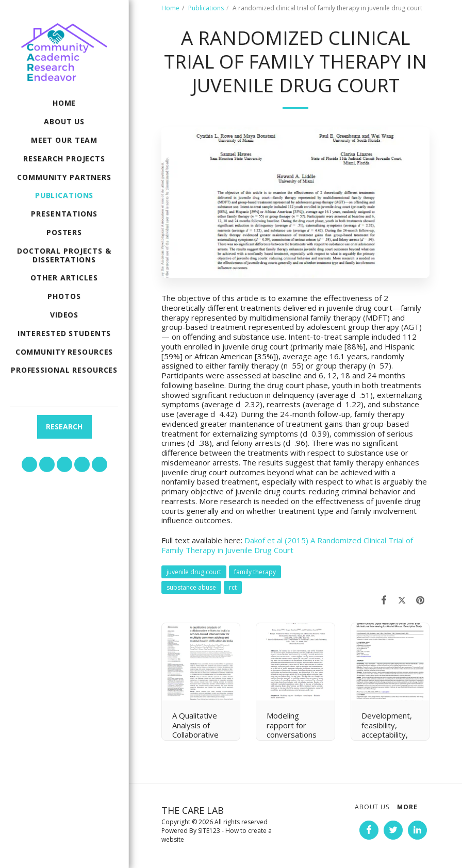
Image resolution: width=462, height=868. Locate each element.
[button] (29, 464)
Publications (206, 8)
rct (233, 587)
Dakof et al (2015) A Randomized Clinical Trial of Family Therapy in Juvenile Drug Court (287, 545)
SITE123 (209, 831)
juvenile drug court (194, 572)
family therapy (255, 572)
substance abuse (191, 587)
